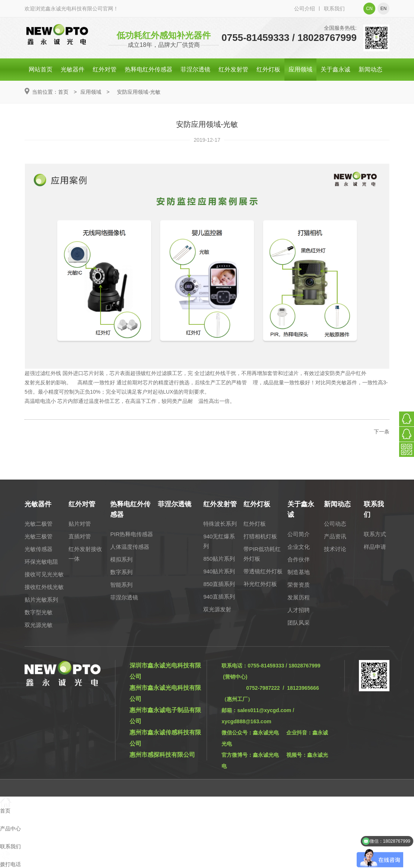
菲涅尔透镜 (195, 69)
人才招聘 (299, 610)
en (384, 9)
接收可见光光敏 (44, 574)
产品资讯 (335, 536)
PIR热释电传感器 (132, 534)
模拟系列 (121, 559)
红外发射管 (233, 69)
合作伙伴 (299, 559)
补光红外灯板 (260, 584)
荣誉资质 (299, 585)
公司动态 (335, 524)
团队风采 (299, 623)
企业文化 (299, 547)
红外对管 (105, 69)
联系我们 (334, 9)
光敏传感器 (39, 549)
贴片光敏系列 (41, 600)
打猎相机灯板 (260, 536)
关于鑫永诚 (335, 69)
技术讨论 (335, 549)
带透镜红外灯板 (263, 571)
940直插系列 (219, 597)
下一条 (382, 432)
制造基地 (299, 572)
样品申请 (375, 547)
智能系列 (121, 585)
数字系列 (121, 572)
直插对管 (80, 536)
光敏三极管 (39, 536)
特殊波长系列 (220, 524)
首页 (63, 92)
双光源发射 (217, 609)
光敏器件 (73, 69)
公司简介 (299, 534)
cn (369, 9)
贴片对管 (80, 524)
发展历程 (299, 597)
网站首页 (41, 69)
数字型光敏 (39, 612)
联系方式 (375, 534)
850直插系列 (219, 584)
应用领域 (300, 69)
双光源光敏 (39, 625)
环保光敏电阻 (41, 562)
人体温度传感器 (130, 547)
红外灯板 (268, 69)
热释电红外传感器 (149, 69)
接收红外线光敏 (44, 587)
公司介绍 (305, 9)
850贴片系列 (219, 559)
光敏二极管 (39, 524)
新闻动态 (370, 69)
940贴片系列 (219, 571)
